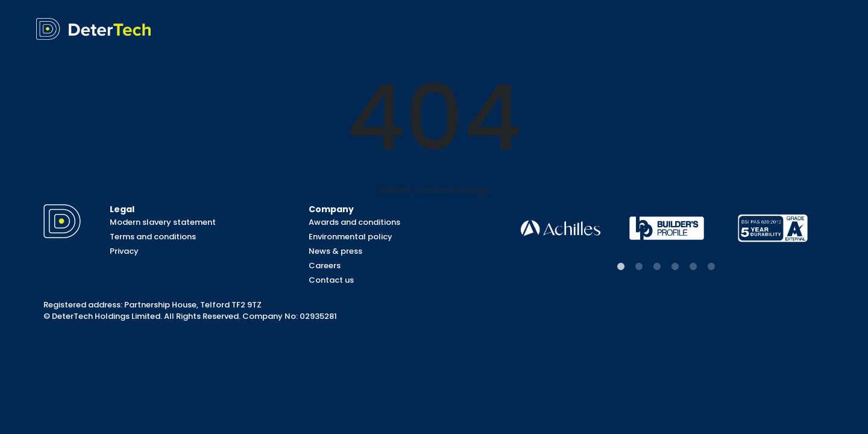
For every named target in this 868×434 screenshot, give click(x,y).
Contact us (331, 280)
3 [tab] (657, 267)
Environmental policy (351, 237)
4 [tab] (675, 267)
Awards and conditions (354, 222)
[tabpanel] (561, 228)
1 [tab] (621, 267)
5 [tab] (693, 267)
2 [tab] (639, 267)
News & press (335, 251)
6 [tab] (711, 267)
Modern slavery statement (163, 222)
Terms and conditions (153, 237)
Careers (325, 266)
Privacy (124, 251)
